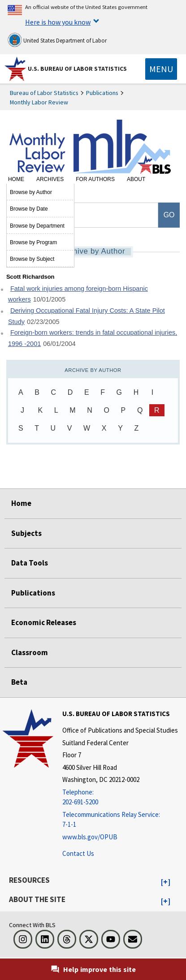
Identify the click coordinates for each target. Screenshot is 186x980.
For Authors (95, 179)
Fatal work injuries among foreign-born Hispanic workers (78, 294)
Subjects (26, 533)
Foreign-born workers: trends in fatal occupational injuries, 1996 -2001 (93, 338)
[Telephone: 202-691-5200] (120, 797)
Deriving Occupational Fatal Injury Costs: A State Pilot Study (87, 316)
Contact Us (78, 853)
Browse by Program (33, 242)
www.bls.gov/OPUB (90, 837)
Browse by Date (29, 209)
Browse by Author (31, 192)
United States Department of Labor (57, 40)
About (136, 179)
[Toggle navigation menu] (161, 69)
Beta (19, 682)
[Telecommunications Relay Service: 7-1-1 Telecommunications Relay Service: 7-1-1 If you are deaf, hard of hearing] (120, 820)
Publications (102, 93)
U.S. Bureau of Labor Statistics (77, 69)
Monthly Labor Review (39, 102)
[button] (166, 882)
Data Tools (30, 563)
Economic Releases (44, 622)
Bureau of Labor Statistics (44, 93)
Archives (50, 179)
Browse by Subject (32, 259)
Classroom (30, 652)
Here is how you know (58, 22)
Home (16, 179)
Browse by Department (37, 226)
